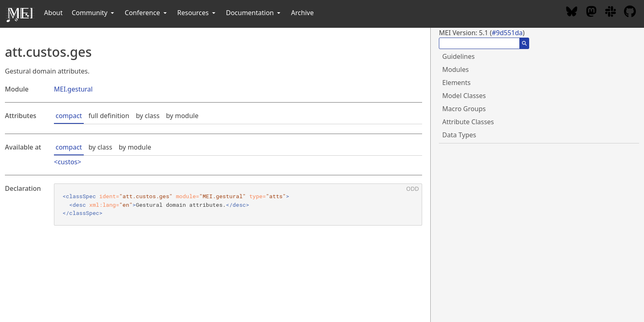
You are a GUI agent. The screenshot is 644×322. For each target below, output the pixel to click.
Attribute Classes (468, 122)
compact (69, 116)
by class (148, 116)
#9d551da (507, 33)
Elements (456, 83)
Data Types (459, 135)
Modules (455, 69)
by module (182, 116)
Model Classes (464, 96)
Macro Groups (464, 109)
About (53, 13)
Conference (146, 13)
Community (94, 13)
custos (67, 162)
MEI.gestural (73, 89)
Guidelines (458, 56)
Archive (302, 13)
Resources (197, 13)
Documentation (254, 13)
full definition (109, 116)
